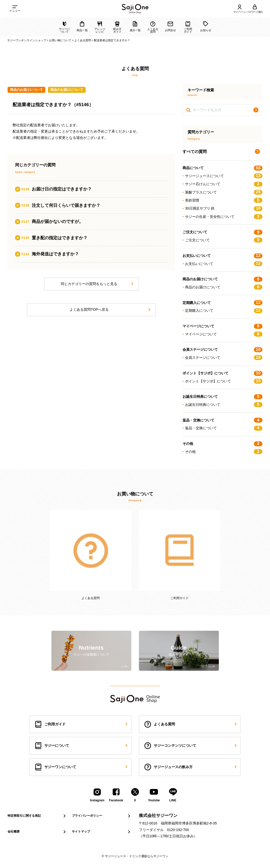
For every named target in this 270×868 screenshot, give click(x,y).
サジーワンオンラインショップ (27, 40)
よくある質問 (83, 40)
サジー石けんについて (224, 184)
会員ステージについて (224, 358)
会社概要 (37, 832)
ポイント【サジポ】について (224, 381)
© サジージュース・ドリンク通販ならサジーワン (135, 856)
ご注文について (224, 240)
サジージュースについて (224, 176)
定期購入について (224, 310)
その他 (224, 452)
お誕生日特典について (224, 405)
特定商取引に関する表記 (37, 816)
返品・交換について (224, 428)
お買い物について (60, 40)
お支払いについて (224, 263)
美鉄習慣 (224, 200)
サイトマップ (101, 832)
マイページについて (224, 334)
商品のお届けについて (26, 90)
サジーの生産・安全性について (224, 217)
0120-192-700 (178, 830)
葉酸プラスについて (224, 192)
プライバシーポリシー (101, 816)
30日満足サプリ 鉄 (224, 208)
